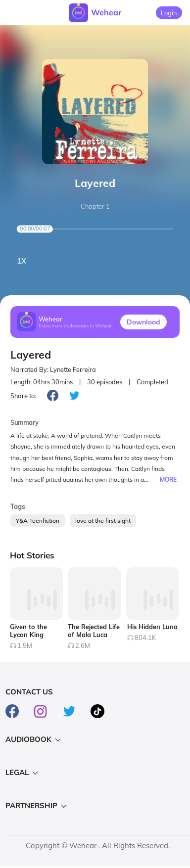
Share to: (23, 396)
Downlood (143, 322)
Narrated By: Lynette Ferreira (53, 369)
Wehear (106, 12)
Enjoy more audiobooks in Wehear (75, 326)
